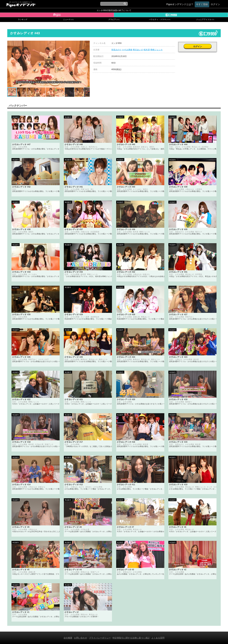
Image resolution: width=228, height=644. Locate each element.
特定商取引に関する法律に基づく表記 (131, 638)
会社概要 (68, 638)
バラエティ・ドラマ (160, 20)
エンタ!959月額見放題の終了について (114, 10)
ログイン (199, 45)
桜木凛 (147, 50)
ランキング (23, 20)
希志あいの (138, 50)
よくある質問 (158, 638)
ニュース (68, 20)
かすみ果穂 (127, 50)
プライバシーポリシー (100, 638)
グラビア (114, 20)
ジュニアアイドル (205, 20)
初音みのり (116, 50)
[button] (87, 43)
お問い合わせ (81, 638)
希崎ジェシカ (156, 50)
